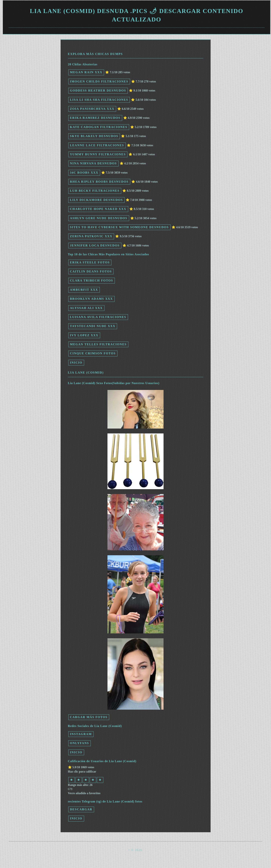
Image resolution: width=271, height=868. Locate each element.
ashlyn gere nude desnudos (99, 218)
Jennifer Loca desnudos (95, 245)
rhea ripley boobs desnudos (99, 182)
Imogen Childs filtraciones (99, 81)
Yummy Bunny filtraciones (98, 154)
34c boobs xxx (84, 173)
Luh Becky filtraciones (95, 191)
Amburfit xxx (84, 290)
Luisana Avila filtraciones (98, 317)
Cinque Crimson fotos (93, 353)
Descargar (81, 809)
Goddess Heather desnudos (98, 90)
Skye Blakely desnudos (94, 136)
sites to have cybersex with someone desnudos (119, 227)
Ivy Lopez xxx (84, 335)
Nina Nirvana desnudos (93, 163)
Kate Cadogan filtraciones (99, 127)
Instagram (81, 734)
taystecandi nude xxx (93, 326)
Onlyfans (80, 743)
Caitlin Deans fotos (91, 271)
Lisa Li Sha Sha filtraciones (99, 100)
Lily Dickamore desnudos (96, 200)
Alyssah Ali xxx (86, 308)
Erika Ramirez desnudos (95, 118)
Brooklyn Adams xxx (91, 299)
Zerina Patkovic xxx (91, 236)
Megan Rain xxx (86, 72)
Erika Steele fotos (90, 262)
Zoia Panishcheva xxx (92, 109)
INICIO (76, 363)
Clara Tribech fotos (92, 280)
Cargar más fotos (89, 717)
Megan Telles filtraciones (98, 344)
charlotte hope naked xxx (98, 209)
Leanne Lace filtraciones (97, 145)
